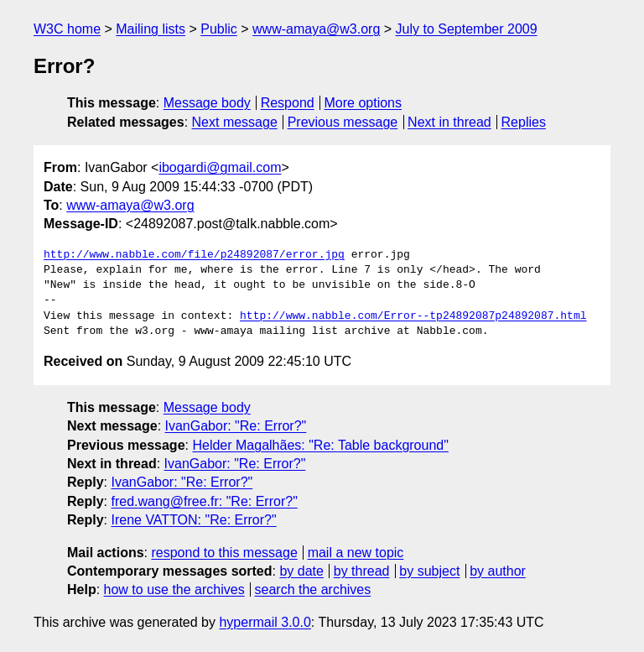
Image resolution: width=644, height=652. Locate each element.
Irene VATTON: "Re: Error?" (193, 520)
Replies (524, 122)
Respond (288, 103)
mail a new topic (356, 553)
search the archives (313, 589)
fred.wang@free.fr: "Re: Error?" (204, 501)
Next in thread (449, 122)
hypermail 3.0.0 (265, 622)
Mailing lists (151, 29)
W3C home (67, 29)
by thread (362, 571)
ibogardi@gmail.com (220, 167)
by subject (429, 571)
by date (301, 571)
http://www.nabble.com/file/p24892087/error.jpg (194, 255)
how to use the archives (174, 589)
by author (498, 571)
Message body (207, 103)
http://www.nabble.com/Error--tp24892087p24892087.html (413, 316)
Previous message (343, 122)
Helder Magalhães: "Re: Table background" (320, 445)
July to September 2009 (467, 29)
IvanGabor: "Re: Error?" (236, 426)
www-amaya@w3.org (316, 29)
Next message (235, 122)
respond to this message (224, 553)
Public (219, 29)
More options (364, 103)
